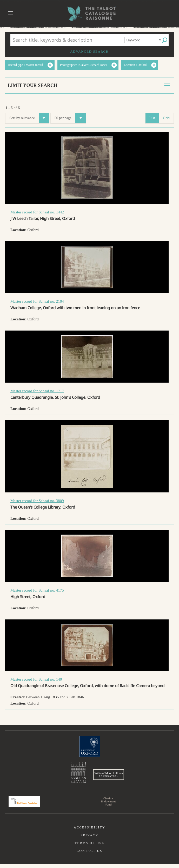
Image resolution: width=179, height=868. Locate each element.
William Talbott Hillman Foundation (109, 776)
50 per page (70, 118)
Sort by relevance (29, 118)
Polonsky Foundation (24, 805)
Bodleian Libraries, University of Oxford (78, 774)
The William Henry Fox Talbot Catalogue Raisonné (90, 13)
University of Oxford (90, 746)
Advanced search (89, 51)
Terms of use (89, 847)
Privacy (89, 839)
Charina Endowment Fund (109, 805)
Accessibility (89, 831)
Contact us (89, 854)
